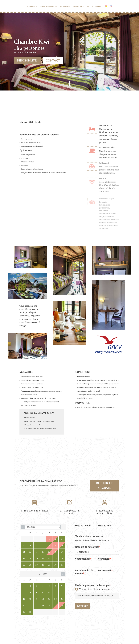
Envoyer (82, 606)
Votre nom (104, 559)
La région (65, 6)
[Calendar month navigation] (43, 527)
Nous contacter (81, 6)
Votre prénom (83, 559)
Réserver (97, 6)
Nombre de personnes (88, 547)
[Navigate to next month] (63, 574)
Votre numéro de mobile (84, 572)
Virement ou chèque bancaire (93, 589)
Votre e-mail (105, 570)
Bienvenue (32, 6)
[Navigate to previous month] (23, 527)
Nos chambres (47, 6)
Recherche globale (105, 486)
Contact (53, 61)
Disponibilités (27, 61)
